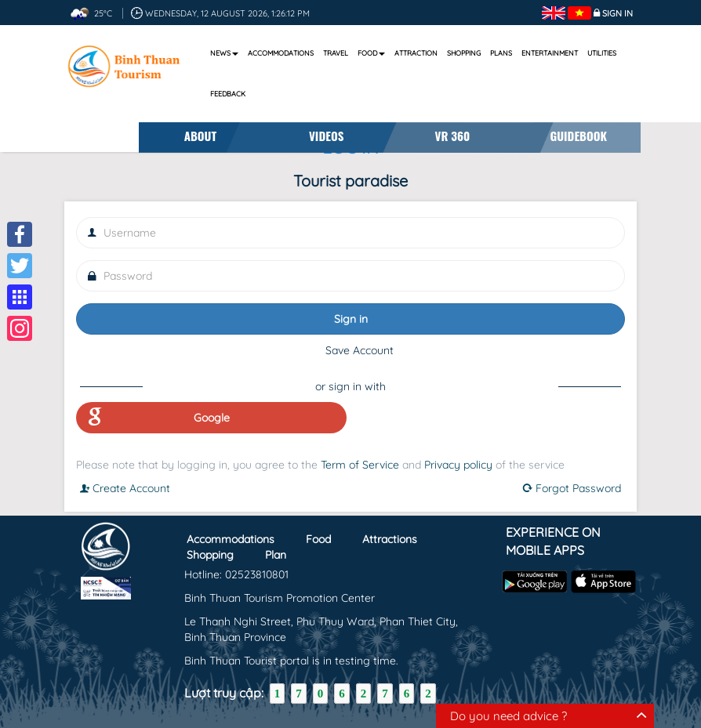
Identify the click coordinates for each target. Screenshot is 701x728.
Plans (501, 53)
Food (371, 53)
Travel (336, 53)
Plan (276, 554)
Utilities (602, 53)
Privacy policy (458, 465)
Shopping (464, 53)
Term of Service (360, 465)
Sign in (617, 13)
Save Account (360, 350)
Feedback (228, 94)
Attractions (390, 538)
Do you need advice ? (508, 716)
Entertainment (550, 53)
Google (159, 418)
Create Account (125, 488)
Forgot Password (571, 488)
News (224, 53)
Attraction (416, 53)
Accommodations (281, 53)
